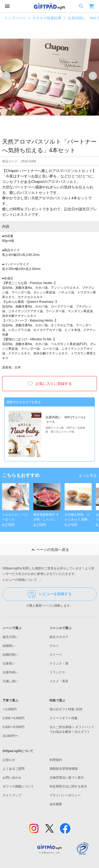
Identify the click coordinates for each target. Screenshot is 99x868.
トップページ (15, 18)
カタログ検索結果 (47, 18)
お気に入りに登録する (49, 384)
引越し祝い (10, 681)
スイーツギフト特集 (64, 718)
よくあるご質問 (14, 769)
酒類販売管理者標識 (64, 769)
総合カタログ (59, 637)
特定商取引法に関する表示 (68, 786)
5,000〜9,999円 (14, 727)
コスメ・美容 (59, 681)
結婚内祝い (10, 655)
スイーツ (56, 655)
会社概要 (56, 804)
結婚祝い (9, 646)
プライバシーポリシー (65, 795)
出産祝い (9, 663)
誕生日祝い (10, 637)
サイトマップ (12, 795)
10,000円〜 (11, 736)
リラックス (57, 672)
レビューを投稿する (50, 594)
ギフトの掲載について (18, 786)
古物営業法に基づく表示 (67, 778)
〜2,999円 (10, 709)
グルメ (54, 646)
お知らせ (9, 760)
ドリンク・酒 (59, 663)
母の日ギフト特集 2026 (66, 709)
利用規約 (56, 760)
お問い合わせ (12, 778)
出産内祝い (10, 672)
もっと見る (88, 475)
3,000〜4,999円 (14, 718)
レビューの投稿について (23, 580)
